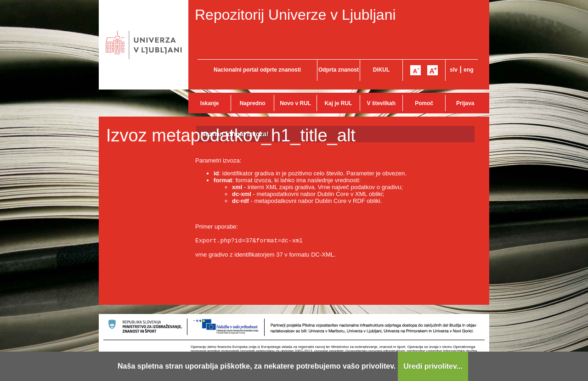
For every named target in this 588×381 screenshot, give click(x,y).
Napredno (253, 103)
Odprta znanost (339, 70)
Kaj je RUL (338, 103)
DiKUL (382, 70)
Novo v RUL (295, 103)
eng (468, 70)
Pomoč (424, 103)
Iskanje (210, 103)
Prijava (465, 103)
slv (454, 70)
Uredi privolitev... (433, 366)
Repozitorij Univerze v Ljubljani (295, 15)
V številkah (381, 103)
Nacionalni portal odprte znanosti (257, 70)
